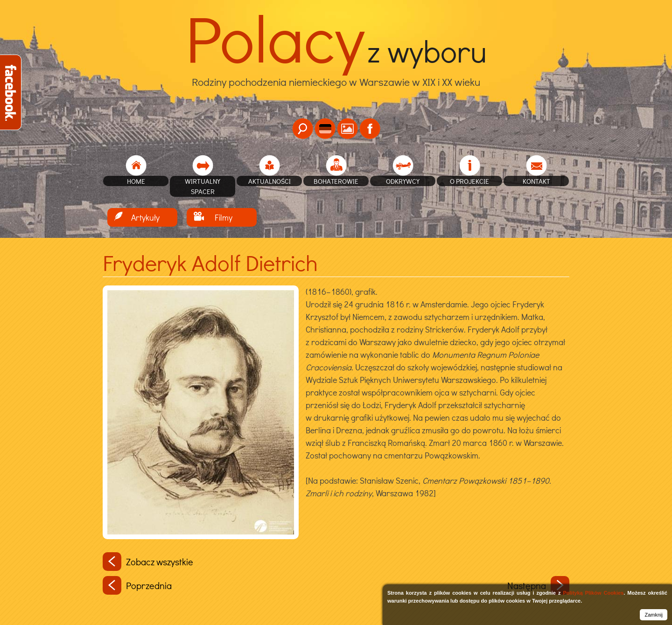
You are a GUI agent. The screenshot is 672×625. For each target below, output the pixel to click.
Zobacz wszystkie (148, 562)
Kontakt (536, 181)
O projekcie (469, 181)
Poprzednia (137, 585)
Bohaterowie (336, 181)
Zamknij (654, 615)
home (136, 181)
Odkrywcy (403, 181)
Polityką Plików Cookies (593, 593)
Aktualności (269, 181)
